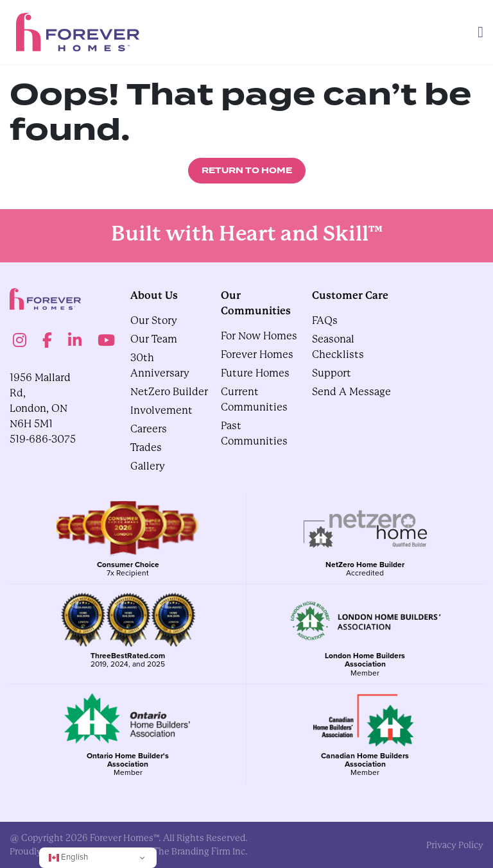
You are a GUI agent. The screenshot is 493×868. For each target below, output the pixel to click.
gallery (148, 466)
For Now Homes (259, 336)
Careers (149, 429)
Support (332, 373)
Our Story (154, 320)
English (68, 857)
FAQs (325, 320)
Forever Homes (257, 354)
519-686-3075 (43, 439)
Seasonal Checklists (338, 347)
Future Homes (255, 373)
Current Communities (254, 399)
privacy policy (455, 845)
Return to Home (247, 171)
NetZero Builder (169, 392)
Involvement (161, 410)
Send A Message (351, 392)
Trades (146, 447)
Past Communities (254, 433)
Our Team (154, 339)
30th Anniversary (160, 365)
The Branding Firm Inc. (201, 851)
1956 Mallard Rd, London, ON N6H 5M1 (40, 401)
